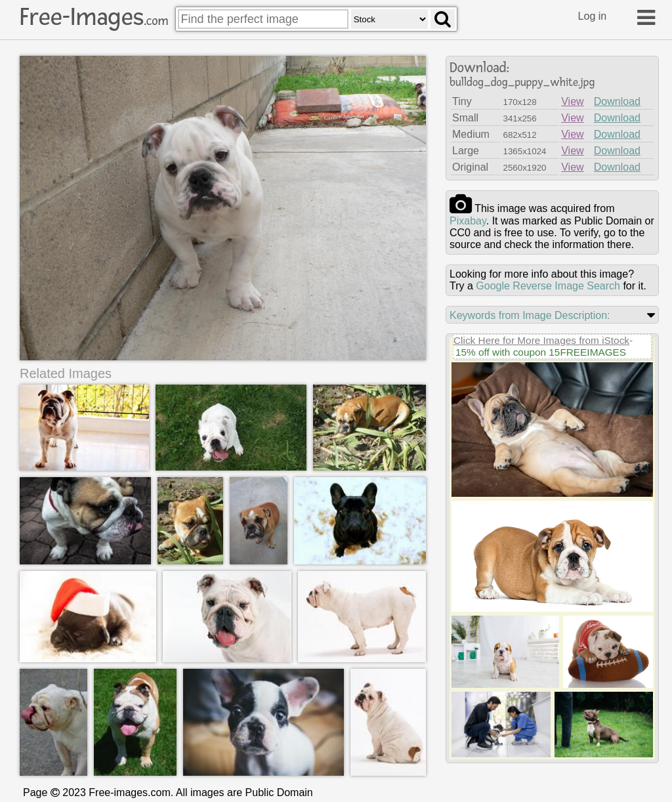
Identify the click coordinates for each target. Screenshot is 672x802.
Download (617, 101)
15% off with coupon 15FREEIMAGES (541, 352)
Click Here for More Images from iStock (541, 340)
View (572, 101)
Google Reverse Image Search (548, 286)
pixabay (468, 221)
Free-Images (94, 17)
